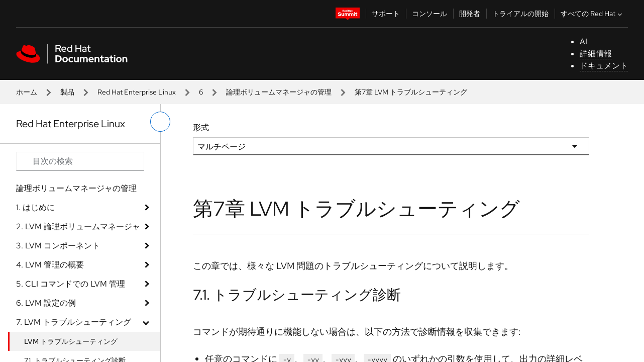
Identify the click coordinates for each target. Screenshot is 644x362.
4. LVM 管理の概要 (50, 265)
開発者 (470, 14)
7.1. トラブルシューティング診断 (297, 295)
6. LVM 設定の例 (46, 303)
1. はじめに (35, 207)
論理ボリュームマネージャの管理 (279, 92)
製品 (67, 92)
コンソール (430, 14)
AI (583, 41)
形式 (201, 127)
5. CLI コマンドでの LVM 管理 (71, 284)
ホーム (27, 92)
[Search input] (80, 161)
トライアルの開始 (520, 14)
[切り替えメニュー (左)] (160, 122)
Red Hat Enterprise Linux (137, 92)
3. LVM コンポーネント (58, 246)
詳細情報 (596, 54)
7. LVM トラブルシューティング (74, 322)
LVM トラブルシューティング (71, 341)
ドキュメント (604, 66)
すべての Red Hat (593, 14)
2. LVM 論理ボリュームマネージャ (78, 227)
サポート (386, 14)
